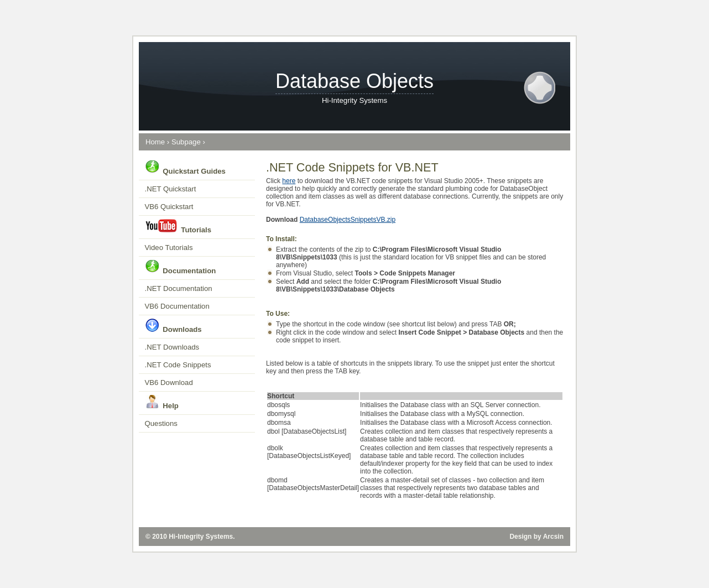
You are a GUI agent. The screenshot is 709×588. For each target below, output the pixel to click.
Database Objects (354, 81)
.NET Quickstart (171, 189)
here (289, 181)
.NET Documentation (179, 288)
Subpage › (188, 142)
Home (155, 142)
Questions (161, 423)
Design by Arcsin (536, 537)
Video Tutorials (169, 248)
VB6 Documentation (177, 306)
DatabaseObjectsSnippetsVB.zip (348, 220)
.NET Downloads (172, 347)
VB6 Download (169, 383)
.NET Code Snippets (178, 365)
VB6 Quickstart (169, 207)
